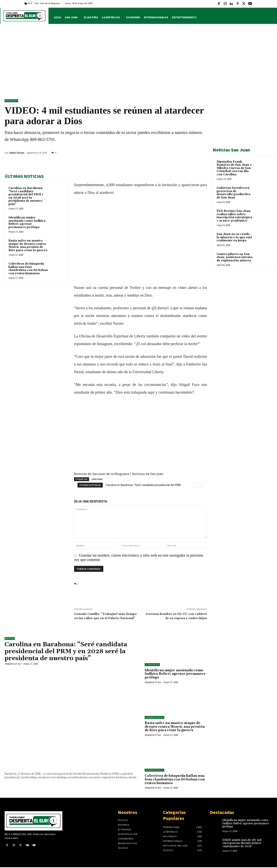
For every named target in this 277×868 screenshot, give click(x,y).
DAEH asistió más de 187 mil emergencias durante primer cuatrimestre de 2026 (242, 843)
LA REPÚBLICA (152, 665)
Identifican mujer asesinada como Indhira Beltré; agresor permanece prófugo (27, 222)
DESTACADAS (11, 101)
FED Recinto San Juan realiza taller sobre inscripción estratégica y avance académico (234, 216)
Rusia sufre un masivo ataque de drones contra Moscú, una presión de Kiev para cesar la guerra (28, 245)
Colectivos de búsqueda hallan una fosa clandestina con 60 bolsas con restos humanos (28, 269)
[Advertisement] (138, 63)
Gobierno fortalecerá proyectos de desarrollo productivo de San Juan (234, 193)
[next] (201, 485)
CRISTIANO (97, 479)
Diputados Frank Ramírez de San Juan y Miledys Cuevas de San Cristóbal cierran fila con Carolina (234, 168)
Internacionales (154, 717)
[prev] (195, 485)
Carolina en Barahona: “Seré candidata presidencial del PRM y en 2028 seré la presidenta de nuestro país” (26, 196)
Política (10, 638)
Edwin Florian (17, 153)
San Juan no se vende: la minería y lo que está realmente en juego (234, 237)
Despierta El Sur (13, 664)
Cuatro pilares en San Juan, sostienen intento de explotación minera (235, 257)
